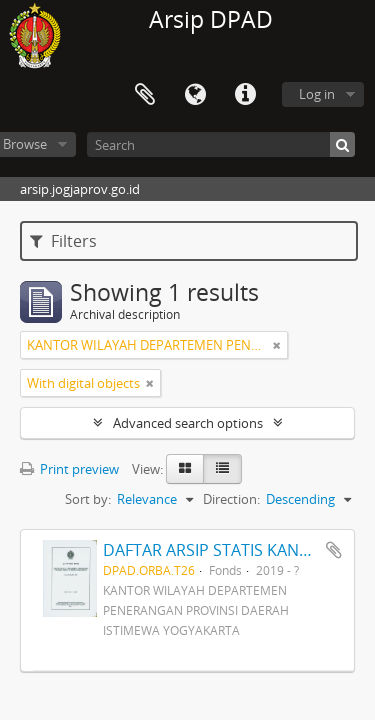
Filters (63, 241)
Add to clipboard (334, 550)
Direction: (231, 499)
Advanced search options (188, 423)
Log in (317, 94)
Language (195, 95)
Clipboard (145, 95)
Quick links (245, 95)
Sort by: (88, 499)
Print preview (69, 469)
